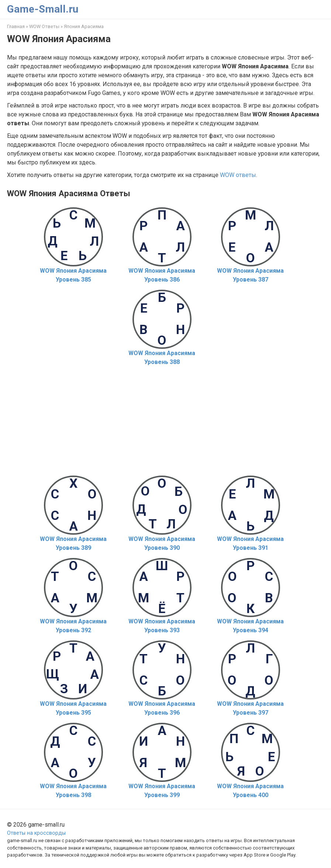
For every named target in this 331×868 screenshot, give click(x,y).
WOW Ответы (44, 26)
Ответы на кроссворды (36, 833)
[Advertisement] (165, 424)
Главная (16, 26)
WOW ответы (238, 175)
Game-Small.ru (43, 9)
